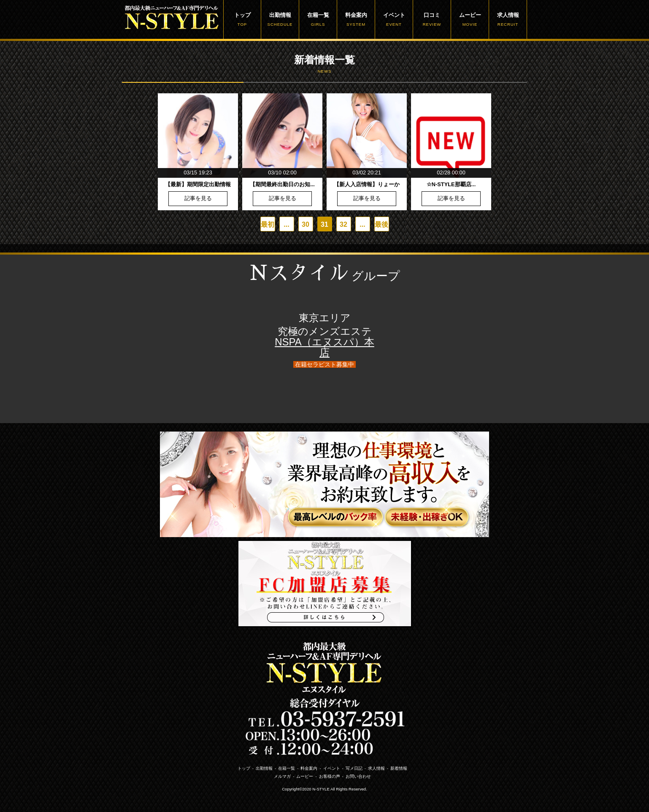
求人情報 (508, 19)
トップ (242, 19)
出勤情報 (280, 19)
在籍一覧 (318, 19)
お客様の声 (330, 776)
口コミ (432, 19)
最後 (381, 224)
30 (306, 224)
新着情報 (399, 768)
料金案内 (356, 19)
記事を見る (198, 199)
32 (343, 224)
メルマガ (282, 776)
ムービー (470, 19)
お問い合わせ (358, 776)
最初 (268, 224)
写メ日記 (354, 768)
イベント (394, 19)
